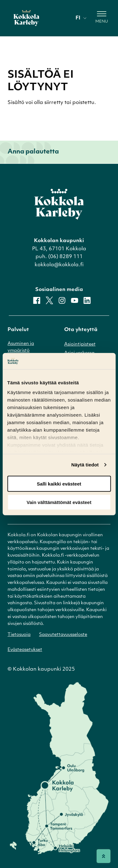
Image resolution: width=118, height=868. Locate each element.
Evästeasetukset (25, 650)
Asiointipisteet (80, 344)
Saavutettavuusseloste (63, 635)
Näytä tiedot (85, 465)
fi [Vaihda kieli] (81, 18)
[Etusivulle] (26, 18)
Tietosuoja (19, 635)
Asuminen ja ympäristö (21, 347)
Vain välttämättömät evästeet (59, 502)
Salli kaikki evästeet (59, 484)
